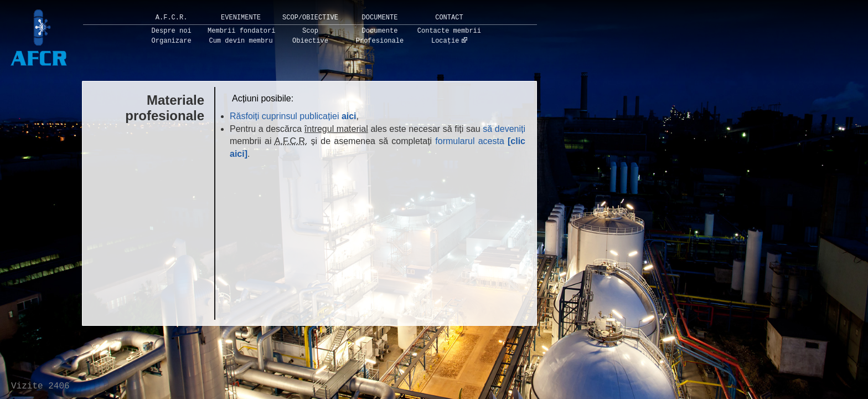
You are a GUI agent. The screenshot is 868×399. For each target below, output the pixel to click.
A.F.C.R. (172, 18)
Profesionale (380, 41)
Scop (310, 31)
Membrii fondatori (241, 31)
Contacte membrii (449, 31)
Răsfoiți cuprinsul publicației (293, 116)
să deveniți (504, 129)
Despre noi (172, 31)
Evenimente (241, 18)
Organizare (172, 41)
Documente (380, 18)
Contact (449, 18)
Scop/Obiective (310, 18)
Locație (445, 41)
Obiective (310, 41)
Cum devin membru (241, 41)
